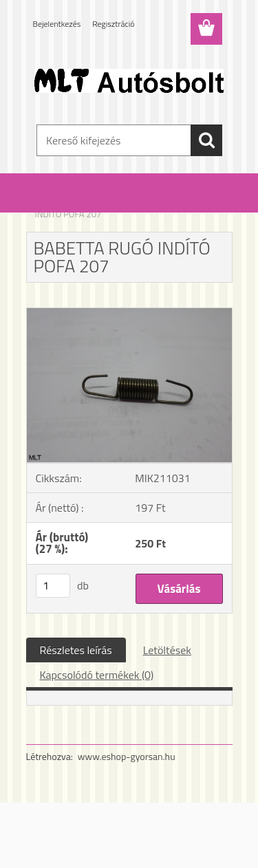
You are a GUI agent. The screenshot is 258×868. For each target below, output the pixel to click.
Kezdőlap (52, 205)
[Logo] (129, 80)
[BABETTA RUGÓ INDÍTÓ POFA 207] (129, 314)
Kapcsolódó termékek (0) (97, 675)
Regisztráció (113, 24)
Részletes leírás (76, 650)
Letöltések (167, 650)
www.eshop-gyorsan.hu (127, 756)
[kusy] (53, 586)
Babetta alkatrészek (115, 205)
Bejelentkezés (57, 24)
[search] (206, 140)
